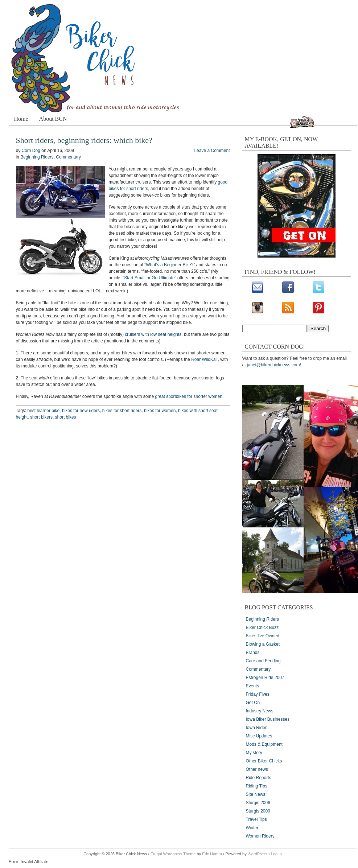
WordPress (258, 854)
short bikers (41, 417)
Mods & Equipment (264, 744)
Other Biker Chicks (264, 761)
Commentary (68, 157)
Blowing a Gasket (263, 644)
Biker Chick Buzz (262, 628)
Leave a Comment (212, 151)
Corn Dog (31, 151)
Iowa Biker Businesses (268, 719)
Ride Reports (259, 778)
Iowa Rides (257, 728)
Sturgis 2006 (258, 803)
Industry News (260, 711)
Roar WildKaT (204, 359)
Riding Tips (257, 786)
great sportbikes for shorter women (189, 396)
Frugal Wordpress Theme (173, 854)
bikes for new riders (81, 411)
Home (21, 119)
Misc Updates (259, 736)
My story (254, 753)
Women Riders (260, 836)
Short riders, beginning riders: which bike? (84, 140)
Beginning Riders (37, 157)
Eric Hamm (212, 854)
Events (253, 686)
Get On (253, 703)
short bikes (66, 417)
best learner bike (44, 411)
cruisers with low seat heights (153, 334)
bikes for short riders (122, 411)
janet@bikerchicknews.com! (274, 365)
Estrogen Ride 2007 (265, 678)
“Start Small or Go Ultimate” (149, 278)
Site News (256, 794)
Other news (257, 769)
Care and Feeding (263, 661)
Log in (276, 854)
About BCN (53, 119)
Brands (253, 653)
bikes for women (160, 411)
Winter (252, 828)
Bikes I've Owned (263, 636)
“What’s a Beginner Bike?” (170, 265)
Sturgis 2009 (258, 811)
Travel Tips (256, 819)
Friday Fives (258, 694)
